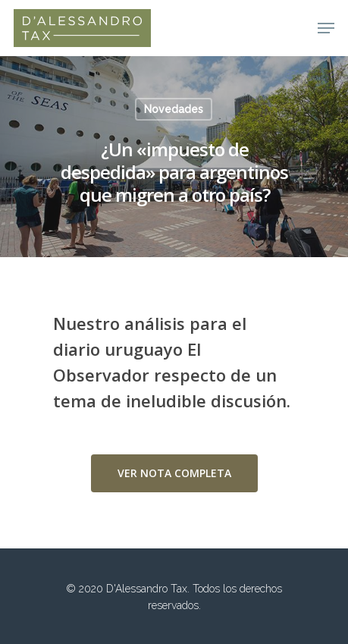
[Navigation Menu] (326, 28)
